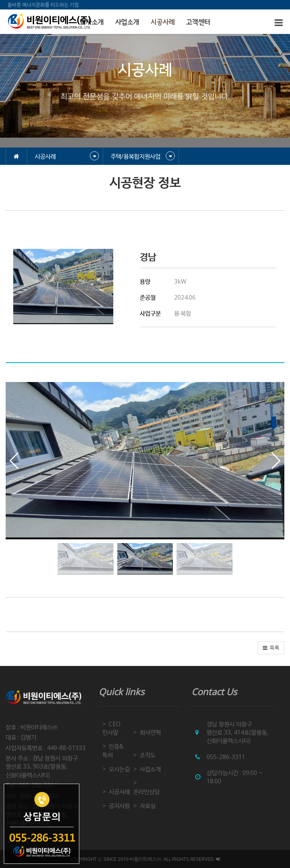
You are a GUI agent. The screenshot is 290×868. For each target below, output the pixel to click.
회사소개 (92, 22)
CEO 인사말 (111, 728)
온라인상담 (147, 792)
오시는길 (119, 769)
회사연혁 (150, 732)
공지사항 (119, 806)
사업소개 (127, 22)
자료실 (148, 806)
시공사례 (163, 22)
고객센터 (198, 22)
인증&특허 (113, 750)
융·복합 (183, 313)
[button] (275, 461)
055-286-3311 (226, 757)
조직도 (148, 755)
